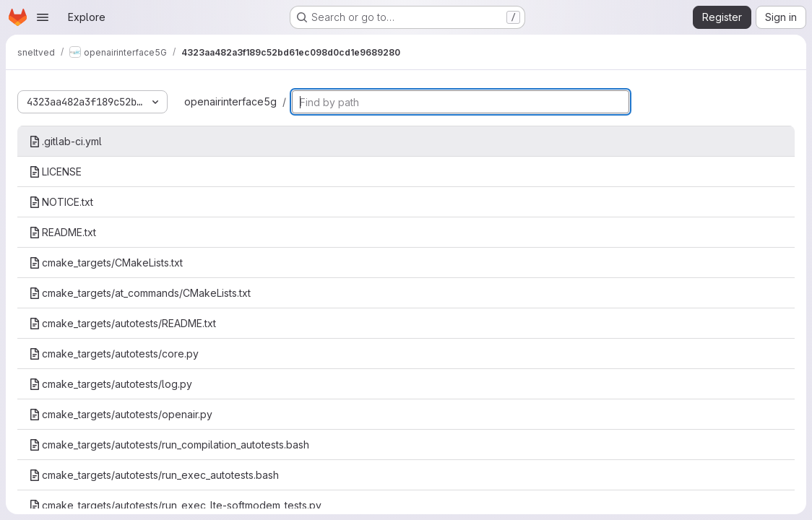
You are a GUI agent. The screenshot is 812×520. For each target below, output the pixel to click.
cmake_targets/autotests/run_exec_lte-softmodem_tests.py (175, 505)
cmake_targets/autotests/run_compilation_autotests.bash (169, 445)
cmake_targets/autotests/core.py (114, 354)
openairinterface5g (230, 101)
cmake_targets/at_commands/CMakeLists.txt (140, 293)
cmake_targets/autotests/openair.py (121, 414)
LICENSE (55, 172)
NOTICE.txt (61, 202)
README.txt (62, 232)
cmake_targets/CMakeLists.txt (106, 263)
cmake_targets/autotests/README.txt (122, 323)
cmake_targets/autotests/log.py (111, 384)
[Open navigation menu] (43, 17)
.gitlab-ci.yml (65, 141)
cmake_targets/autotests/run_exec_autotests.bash (154, 475)
